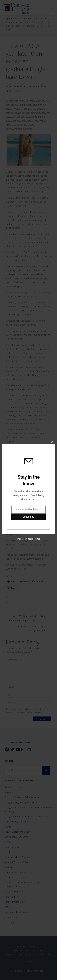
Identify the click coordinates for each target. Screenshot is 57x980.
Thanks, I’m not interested (28, 539)
